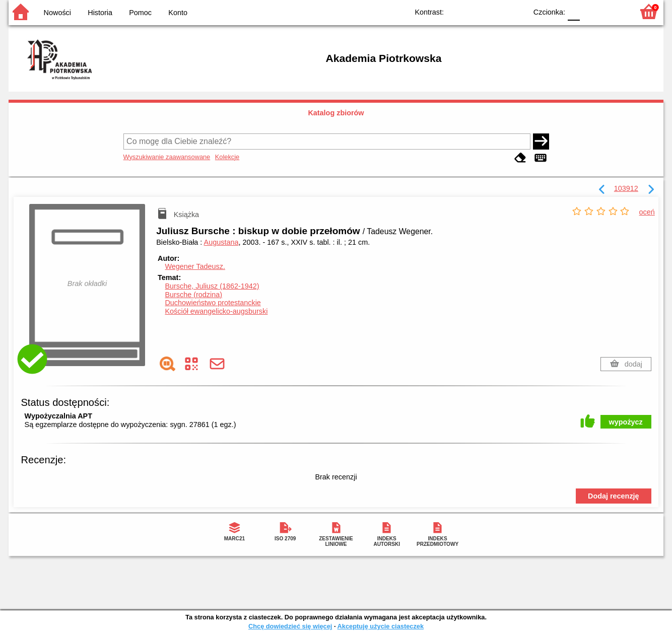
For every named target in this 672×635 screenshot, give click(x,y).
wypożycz (626, 422)
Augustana (221, 242)
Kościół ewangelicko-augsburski (216, 311)
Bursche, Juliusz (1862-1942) (212, 286)
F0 (574, 11)
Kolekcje (227, 157)
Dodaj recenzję (614, 496)
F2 (614, 11)
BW (476, 11)
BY (516, 11)
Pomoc (140, 13)
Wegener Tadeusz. (195, 266)
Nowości (57, 13)
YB (496, 11)
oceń (647, 212)
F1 (591, 11)
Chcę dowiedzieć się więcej (290, 626)
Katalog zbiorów (336, 113)
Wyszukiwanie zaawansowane (167, 157)
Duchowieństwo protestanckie (213, 303)
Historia (100, 13)
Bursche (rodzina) (193, 295)
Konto (178, 13)
